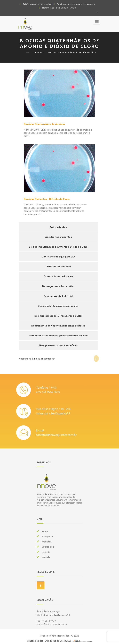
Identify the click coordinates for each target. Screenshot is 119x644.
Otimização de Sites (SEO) (58, 641)
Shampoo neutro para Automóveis (58, 345)
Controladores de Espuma (58, 276)
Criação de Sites (35, 641)
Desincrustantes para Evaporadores (58, 306)
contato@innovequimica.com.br (56, 435)
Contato (46, 557)
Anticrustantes (58, 227)
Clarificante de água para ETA (58, 257)
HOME (28, 52)
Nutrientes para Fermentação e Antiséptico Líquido (58, 335)
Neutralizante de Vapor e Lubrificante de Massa (58, 326)
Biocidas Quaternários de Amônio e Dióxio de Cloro (72, 52)
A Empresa (47, 536)
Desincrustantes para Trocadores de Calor (58, 316)
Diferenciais (48, 547)
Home (45, 531)
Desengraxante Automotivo (58, 286)
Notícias (46, 552)
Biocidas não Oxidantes (58, 237)
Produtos (39, 52)
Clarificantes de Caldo (58, 266)
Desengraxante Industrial (58, 296)
